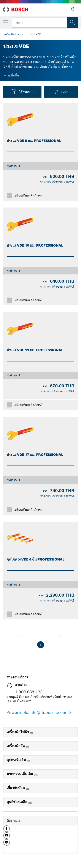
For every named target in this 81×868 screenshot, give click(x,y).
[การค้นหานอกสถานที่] (72, 22)
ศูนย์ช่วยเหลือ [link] (17, 802)
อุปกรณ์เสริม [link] (17, 760)
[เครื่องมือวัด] (27, 747)
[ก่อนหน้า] (22, 636)
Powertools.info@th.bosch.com (37, 712)
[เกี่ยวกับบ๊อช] (28, 789)
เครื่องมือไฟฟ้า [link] (18, 732)
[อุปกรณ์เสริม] (29, 761)
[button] (7, 830)
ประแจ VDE (34, 34)
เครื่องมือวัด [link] (16, 746)
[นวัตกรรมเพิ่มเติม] (36, 775)
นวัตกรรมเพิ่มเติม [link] (20, 774)
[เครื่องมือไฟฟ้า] (32, 733)
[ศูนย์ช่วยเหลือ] (30, 803)
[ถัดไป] (59, 636)
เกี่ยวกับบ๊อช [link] (16, 788)
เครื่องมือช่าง (12, 34)
